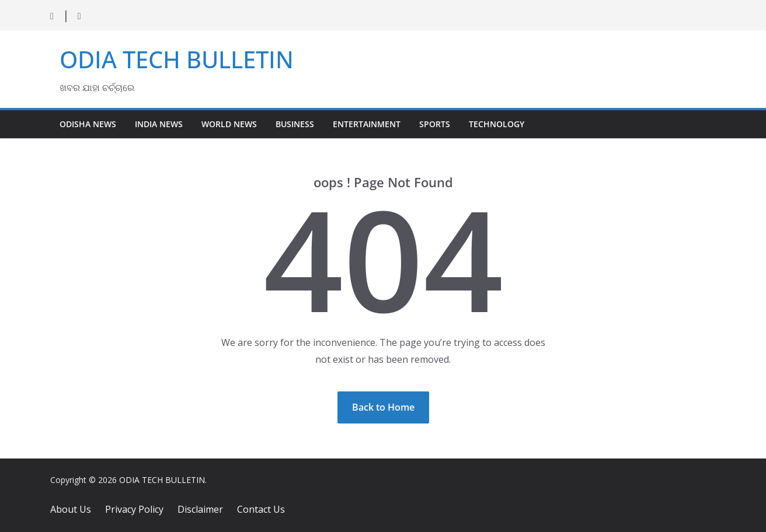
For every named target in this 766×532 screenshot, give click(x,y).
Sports (435, 124)
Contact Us (261, 509)
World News (229, 124)
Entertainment (367, 124)
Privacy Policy (134, 509)
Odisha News (88, 124)
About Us (71, 509)
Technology (497, 124)
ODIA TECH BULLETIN (177, 59)
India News (159, 124)
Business (295, 124)
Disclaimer (200, 509)
